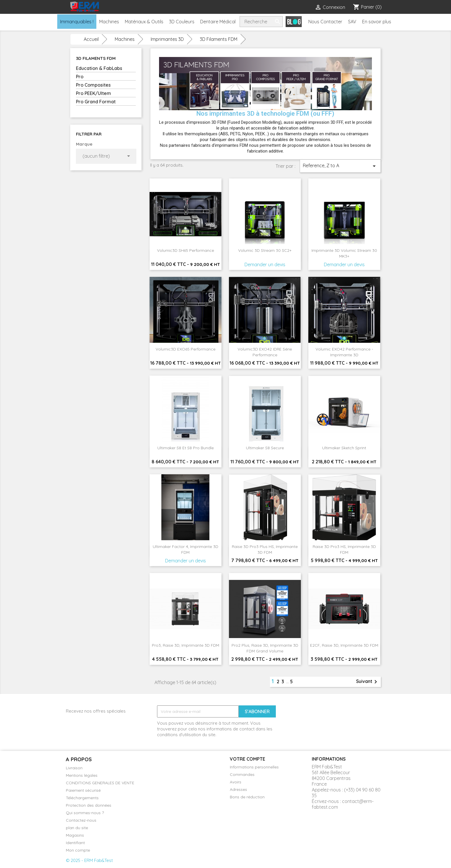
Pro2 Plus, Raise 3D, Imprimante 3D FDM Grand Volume (265, 648)
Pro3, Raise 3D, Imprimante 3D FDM (186, 645)
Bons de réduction (247, 797)
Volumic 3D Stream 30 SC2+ (265, 250)
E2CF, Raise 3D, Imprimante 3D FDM (344, 645)
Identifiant (75, 843)
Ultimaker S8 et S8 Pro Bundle (186, 448)
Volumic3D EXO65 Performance (186, 349)
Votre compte (248, 759)
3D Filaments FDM (96, 58)
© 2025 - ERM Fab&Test (89, 860)
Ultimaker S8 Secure (265, 448)
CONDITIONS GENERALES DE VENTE (100, 783)
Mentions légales (82, 775)
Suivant (368, 682)
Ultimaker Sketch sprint (344, 448)
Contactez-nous (81, 820)
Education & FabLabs (99, 68)
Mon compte (78, 850)
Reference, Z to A (340, 166)
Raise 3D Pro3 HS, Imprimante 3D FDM (344, 549)
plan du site (77, 828)
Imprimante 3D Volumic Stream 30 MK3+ (344, 253)
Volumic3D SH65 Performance (186, 250)
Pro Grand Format (96, 102)
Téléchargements (82, 798)
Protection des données (89, 805)
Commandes (242, 774)
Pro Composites (93, 85)
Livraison (74, 768)
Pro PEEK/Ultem (93, 93)
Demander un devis (265, 264)
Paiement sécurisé (83, 790)
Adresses (238, 789)
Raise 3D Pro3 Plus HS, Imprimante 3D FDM (265, 549)
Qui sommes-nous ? (85, 813)
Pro (80, 77)
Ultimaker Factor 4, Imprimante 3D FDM (186, 549)
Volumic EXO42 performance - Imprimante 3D (344, 352)
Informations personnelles (254, 767)
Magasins (75, 835)
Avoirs (236, 782)
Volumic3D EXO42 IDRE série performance (265, 352)
